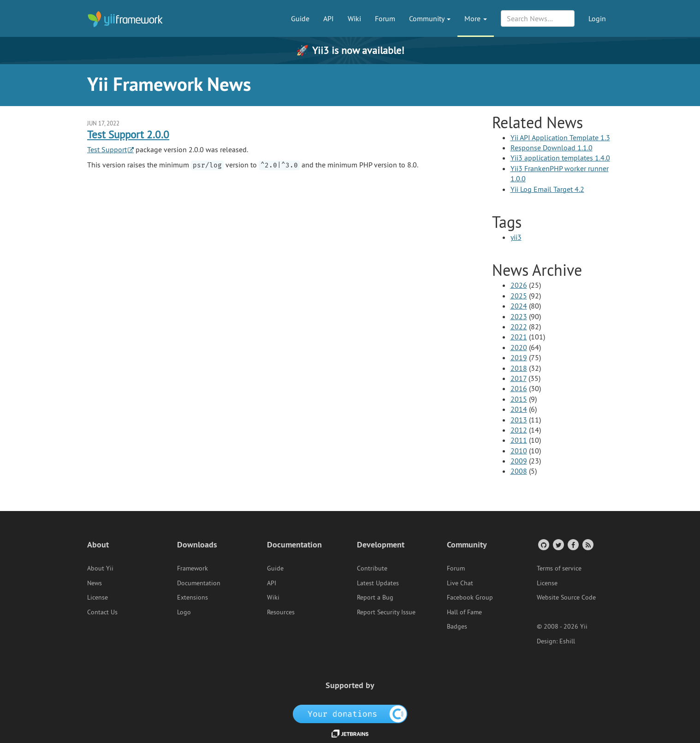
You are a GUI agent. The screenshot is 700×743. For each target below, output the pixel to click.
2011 (519, 440)
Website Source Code (566, 597)
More (476, 18)
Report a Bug (375, 597)
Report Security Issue (386, 612)
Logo (184, 612)
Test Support (107, 149)
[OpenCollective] (350, 713)
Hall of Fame (464, 612)
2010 (519, 451)
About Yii (100, 568)
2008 (519, 471)
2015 (519, 399)
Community (430, 18)
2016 (519, 388)
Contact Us (102, 612)
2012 (519, 430)
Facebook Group (470, 597)
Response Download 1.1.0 (552, 148)
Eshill (567, 641)
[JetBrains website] (350, 733)
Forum (385, 18)
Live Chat (460, 583)
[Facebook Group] (572, 544)
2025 (519, 296)
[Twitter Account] (558, 544)
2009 (519, 461)
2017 (519, 378)
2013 (519, 420)
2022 (519, 327)
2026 (519, 285)
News (95, 583)
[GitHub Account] (543, 544)
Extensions (193, 597)
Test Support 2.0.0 (128, 134)
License (98, 597)
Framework (193, 568)
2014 (519, 409)
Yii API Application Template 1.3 (560, 137)
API (329, 18)
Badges (457, 626)
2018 (519, 368)
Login (597, 18)
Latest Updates (378, 583)
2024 (519, 306)
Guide (300, 18)
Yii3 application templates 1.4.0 (560, 158)
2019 (519, 357)
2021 (519, 337)
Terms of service (559, 568)
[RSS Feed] (587, 544)
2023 (519, 316)
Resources (281, 612)
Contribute (372, 568)
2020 (519, 347)
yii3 (516, 237)
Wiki (354, 18)
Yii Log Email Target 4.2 (547, 189)
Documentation (199, 583)
